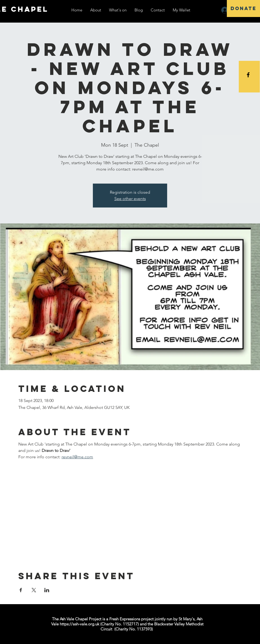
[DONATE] (243, 9)
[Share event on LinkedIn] (47, 590)
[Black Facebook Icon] (248, 75)
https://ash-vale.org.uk (79, 624)
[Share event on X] (34, 590)
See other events (130, 199)
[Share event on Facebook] (21, 590)
